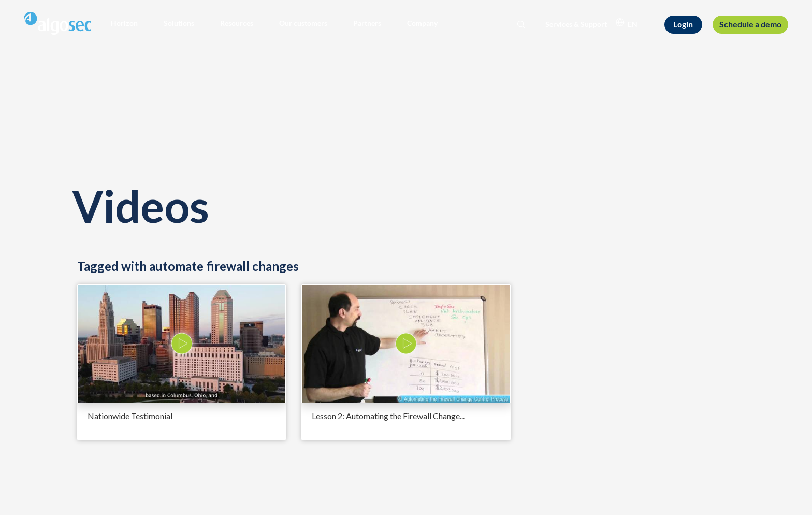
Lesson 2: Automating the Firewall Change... (388, 416)
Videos (140, 205)
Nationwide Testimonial (130, 416)
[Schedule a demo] (750, 24)
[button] (124, 23)
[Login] (684, 25)
